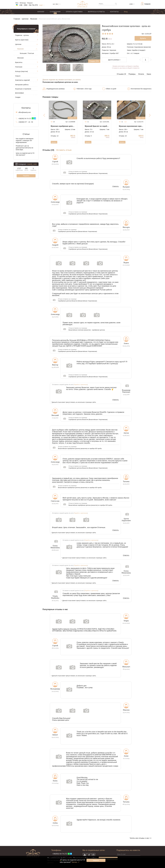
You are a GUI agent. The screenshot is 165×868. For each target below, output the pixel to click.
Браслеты (19, 62)
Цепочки (25, 19)
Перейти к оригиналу (81, 385)
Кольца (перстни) (21, 71)
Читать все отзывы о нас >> (141, 838)
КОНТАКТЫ (114, 12)
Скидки (18, 97)
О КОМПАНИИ (55, 12)
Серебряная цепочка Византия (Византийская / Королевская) (88, 173)
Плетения (19, 67)
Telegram (30, 3)
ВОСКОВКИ (19, 93)
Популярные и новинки (26, 29)
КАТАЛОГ (41, 12)
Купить (54, 142)
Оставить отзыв (64, 150)
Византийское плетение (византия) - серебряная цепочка (87, 330)
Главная (17, 19)
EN (57, 4)
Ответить (116, 186)
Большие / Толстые (27, 53)
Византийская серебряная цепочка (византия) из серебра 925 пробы (80, 448)
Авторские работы (22, 85)
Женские (20, 58)
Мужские (34, 19)
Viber (17, 3)
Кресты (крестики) (22, 40)
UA (54, 4)
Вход (126, 12)
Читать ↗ (76, 862)
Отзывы (55, 136)
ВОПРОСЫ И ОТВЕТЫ (96, 12)
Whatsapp (23, 3)
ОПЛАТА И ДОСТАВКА (74, 12)
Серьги (18, 76)
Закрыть (96, 860)
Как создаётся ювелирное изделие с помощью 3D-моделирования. (25, 140)
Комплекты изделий (22, 80)
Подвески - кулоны (22, 35)
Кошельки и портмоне (23, 89)
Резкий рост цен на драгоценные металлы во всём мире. (25, 148)
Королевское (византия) (143, 47)
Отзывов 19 (121, 74)
